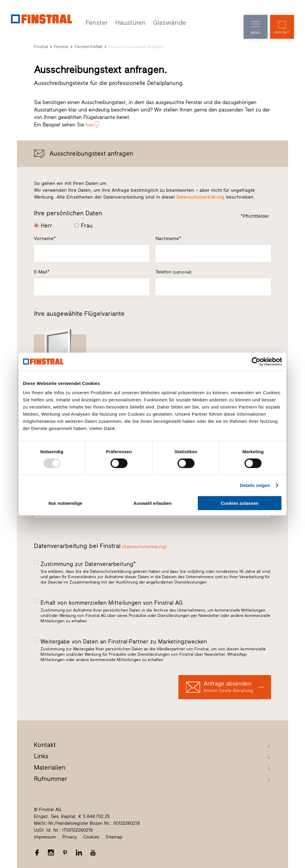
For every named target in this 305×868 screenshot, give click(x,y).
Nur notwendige (65, 503)
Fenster (96, 22)
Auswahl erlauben (152, 503)
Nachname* (168, 238)
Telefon (173, 271)
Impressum (45, 837)
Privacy (70, 837)
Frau (87, 225)
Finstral (41, 46)
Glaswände (163, 22)
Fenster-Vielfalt (88, 46)
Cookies (91, 837)
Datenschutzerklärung (201, 196)
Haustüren (127, 22)
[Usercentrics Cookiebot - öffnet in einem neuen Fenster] (256, 361)
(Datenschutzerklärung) (144, 546)
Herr (46, 225)
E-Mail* (42, 271)
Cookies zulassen (240, 503)
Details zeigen (255, 485)
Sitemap (114, 837)
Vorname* (45, 238)
